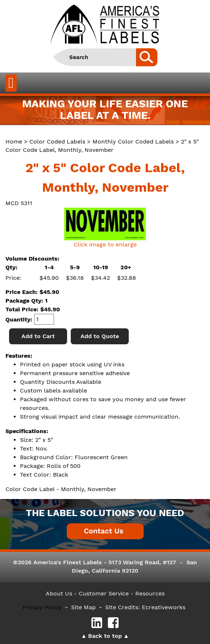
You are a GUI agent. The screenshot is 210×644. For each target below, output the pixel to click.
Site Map (83, 607)
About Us (59, 593)
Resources (150, 593)
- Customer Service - (104, 593)
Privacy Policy (42, 607)
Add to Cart (38, 336)
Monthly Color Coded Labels (133, 142)
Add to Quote (100, 336)
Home (14, 142)
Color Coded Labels (57, 142)
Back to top (105, 636)
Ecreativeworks (164, 607)
